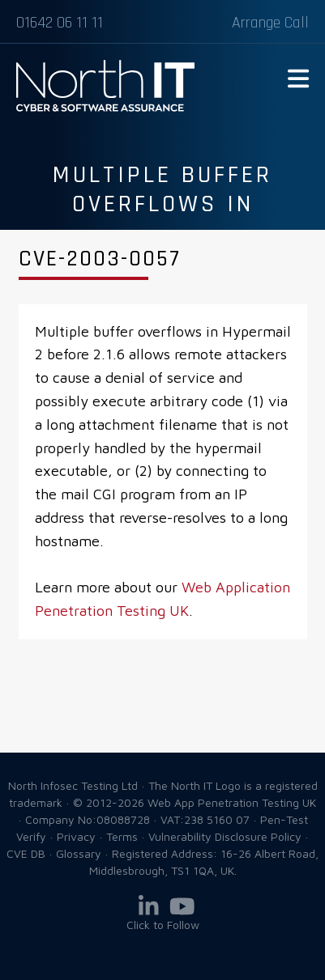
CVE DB (26, 853)
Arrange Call (270, 23)
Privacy (76, 836)
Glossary (79, 853)
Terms (122, 836)
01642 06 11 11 (60, 23)
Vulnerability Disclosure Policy (225, 836)
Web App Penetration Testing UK (105, 108)
